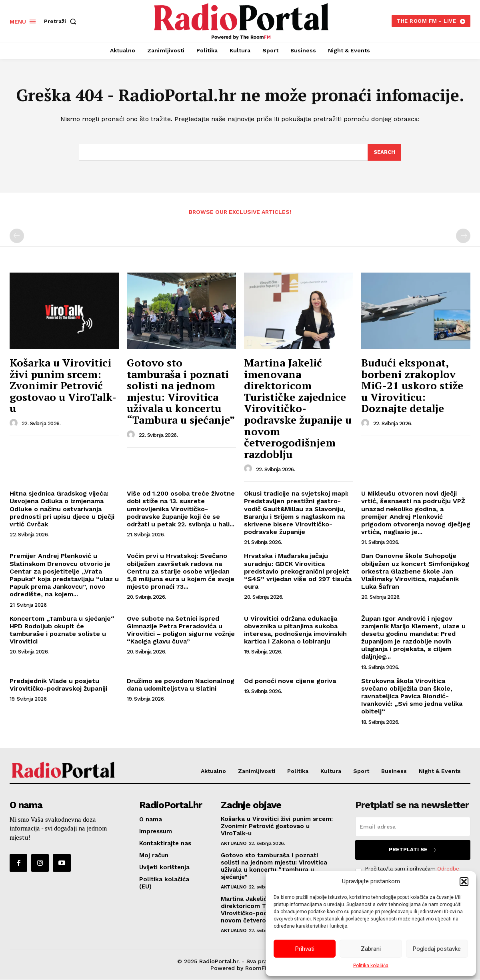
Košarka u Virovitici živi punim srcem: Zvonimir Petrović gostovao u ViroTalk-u (63, 386)
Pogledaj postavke (437, 949)
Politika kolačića (371, 966)
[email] (413, 827)
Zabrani (371, 949)
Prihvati (305, 949)
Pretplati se (413, 850)
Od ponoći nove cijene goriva (290, 681)
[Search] (384, 153)
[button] (464, 882)
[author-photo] (15, 424)
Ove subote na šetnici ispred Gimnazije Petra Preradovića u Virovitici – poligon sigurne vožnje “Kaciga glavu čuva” (181, 630)
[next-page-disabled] (463, 236)
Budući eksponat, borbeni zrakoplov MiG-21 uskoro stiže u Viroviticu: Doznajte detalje (412, 386)
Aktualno (233, 844)
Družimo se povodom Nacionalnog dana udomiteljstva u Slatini (181, 685)
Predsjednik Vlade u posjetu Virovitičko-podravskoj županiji (58, 685)
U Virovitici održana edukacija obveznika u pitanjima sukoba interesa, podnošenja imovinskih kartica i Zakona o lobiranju (295, 630)
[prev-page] (17, 236)
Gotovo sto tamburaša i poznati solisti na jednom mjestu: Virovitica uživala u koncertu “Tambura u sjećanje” (181, 391)
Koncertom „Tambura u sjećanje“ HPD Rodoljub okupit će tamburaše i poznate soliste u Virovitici (62, 630)
